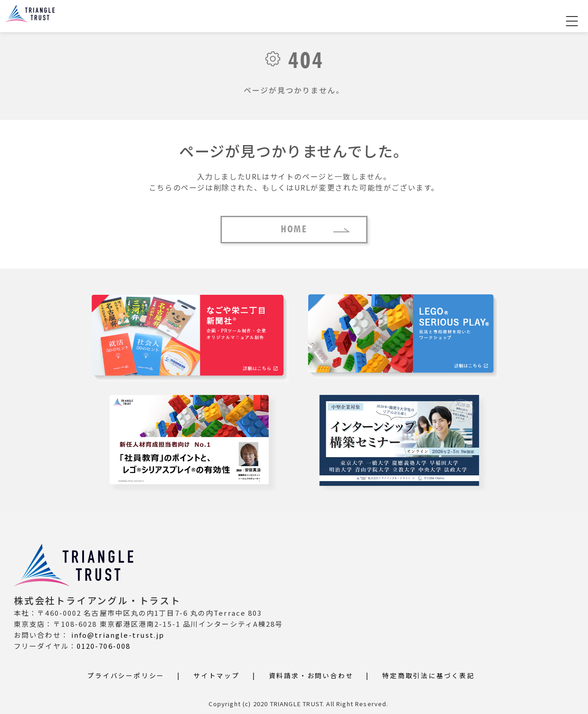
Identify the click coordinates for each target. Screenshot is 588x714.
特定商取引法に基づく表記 (429, 675)
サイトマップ (217, 675)
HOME (294, 230)
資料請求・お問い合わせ (311, 675)
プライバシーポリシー (126, 675)
